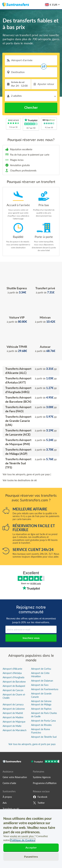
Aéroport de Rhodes (41, 725)
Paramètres (31, 857)
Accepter (31, 847)
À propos (7, 797)
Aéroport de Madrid (13, 713)
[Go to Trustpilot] (45, 762)
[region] (31, 839)
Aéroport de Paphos (41, 709)
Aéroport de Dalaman (42, 681)
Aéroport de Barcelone (14, 682)
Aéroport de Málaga (41, 704)
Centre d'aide (9, 783)
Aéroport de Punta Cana (43, 721)
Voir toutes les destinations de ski (20, 480)
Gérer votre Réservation (15, 777)
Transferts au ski (11, 809)
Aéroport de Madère (13, 717)
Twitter (39, 803)
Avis (5, 803)
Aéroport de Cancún (13, 690)
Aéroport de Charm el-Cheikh (14, 696)
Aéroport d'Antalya (12, 673)
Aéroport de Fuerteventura (45, 689)
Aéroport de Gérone (41, 701)
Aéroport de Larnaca (13, 704)
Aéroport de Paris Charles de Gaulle (44, 715)
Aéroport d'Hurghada (13, 677)
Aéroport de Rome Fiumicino (41, 731)
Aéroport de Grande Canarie (41, 695)
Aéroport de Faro (40, 685)
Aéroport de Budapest (14, 686)
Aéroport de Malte (12, 726)
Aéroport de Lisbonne (14, 709)
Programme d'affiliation (45, 783)
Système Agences (42, 777)
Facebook (40, 797)
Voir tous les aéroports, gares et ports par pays (26, 474)
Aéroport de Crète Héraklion (40, 675)
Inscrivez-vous (31, 638)
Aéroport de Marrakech (15, 730)
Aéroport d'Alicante (12, 669)
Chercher (31, 107)
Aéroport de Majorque (14, 722)
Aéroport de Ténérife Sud (44, 737)
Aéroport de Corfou (41, 669)
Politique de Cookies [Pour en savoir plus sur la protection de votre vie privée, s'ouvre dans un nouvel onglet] (23, 840)
